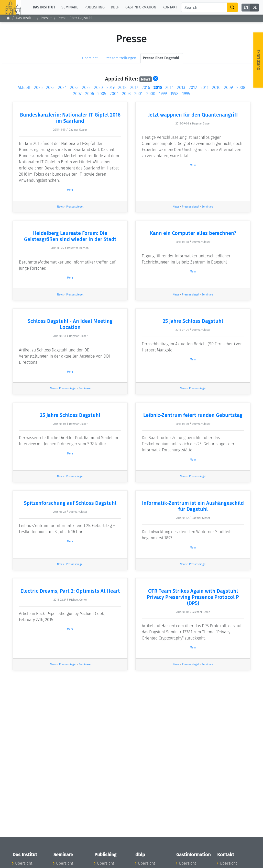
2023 (74, 88)
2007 (77, 94)
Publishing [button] (95, 7)
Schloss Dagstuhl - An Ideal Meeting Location (70, 324)
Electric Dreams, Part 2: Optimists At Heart (70, 591)
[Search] (204, 7)
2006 (90, 94)
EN (246, 8)
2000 (151, 94)
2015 (158, 88)
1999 (163, 94)
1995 (186, 94)
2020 (98, 88)
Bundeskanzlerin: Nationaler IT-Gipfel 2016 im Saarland (70, 118)
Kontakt (170, 7)
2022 (86, 88)
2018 (122, 88)
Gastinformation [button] (141, 7)
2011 (205, 88)
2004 (114, 94)
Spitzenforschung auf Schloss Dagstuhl (70, 503)
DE (255, 8)
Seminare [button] (70, 7)
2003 (126, 94)
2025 (50, 88)
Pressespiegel (75, 207)
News (60, 207)
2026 (38, 88)
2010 (216, 88)
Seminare (207, 207)
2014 (169, 88)
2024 (62, 88)
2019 (111, 88)
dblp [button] (115, 7)
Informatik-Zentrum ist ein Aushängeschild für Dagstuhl (193, 506)
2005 (102, 94)
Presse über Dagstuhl (75, 18)
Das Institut (25, 18)
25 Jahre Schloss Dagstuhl (193, 321)
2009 (228, 88)
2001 (139, 94)
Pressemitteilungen (120, 58)
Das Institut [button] (44, 7)
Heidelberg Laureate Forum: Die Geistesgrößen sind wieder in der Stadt (70, 236)
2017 (134, 88)
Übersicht (90, 58)
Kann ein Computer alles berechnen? (193, 233)
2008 (241, 88)
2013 (181, 88)
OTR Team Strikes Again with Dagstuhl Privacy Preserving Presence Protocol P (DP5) (193, 597)
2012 (193, 88)
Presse (46, 18)
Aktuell (24, 88)
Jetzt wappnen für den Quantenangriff (193, 115)
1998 (174, 94)
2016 (146, 88)
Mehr (70, 190)
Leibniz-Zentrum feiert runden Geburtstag (193, 415)
